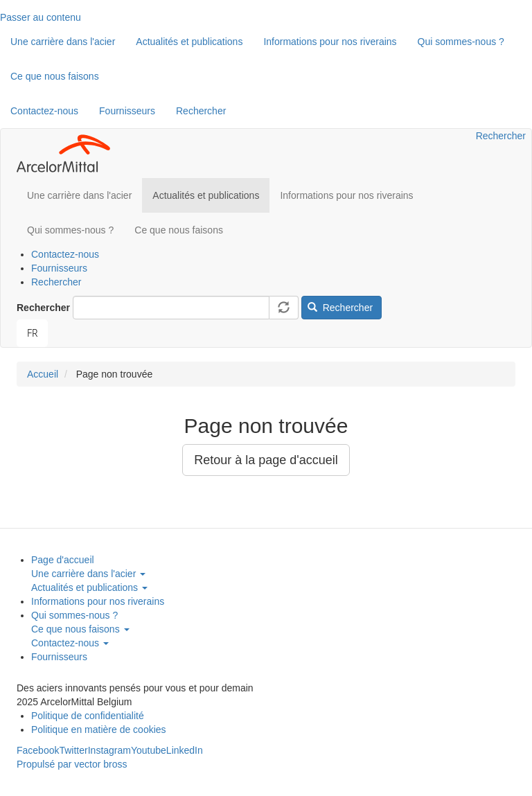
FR (32, 333)
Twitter (73, 750)
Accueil (43, 374)
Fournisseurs (127, 111)
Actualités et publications (189, 42)
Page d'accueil (63, 560)
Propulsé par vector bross (72, 764)
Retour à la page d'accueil (266, 460)
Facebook (38, 750)
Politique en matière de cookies (99, 729)
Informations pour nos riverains (330, 42)
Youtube (149, 750)
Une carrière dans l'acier (63, 42)
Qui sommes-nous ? (461, 42)
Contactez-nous (44, 111)
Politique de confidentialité (88, 716)
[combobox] (32, 333)
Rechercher (201, 111)
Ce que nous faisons (55, 76)
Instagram (109, 750)
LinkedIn (185, 750)
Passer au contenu (41, 17)
